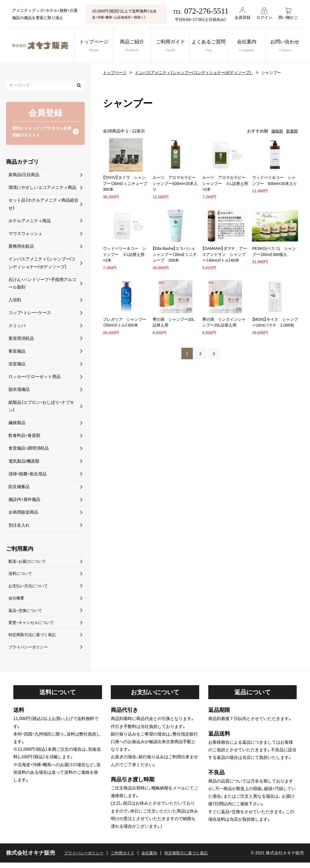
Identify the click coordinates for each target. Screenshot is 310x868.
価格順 (276, 131)
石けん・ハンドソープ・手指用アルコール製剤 (42, 284)
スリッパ (17, 327)
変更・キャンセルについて (33, 627)
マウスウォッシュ (25, 235)
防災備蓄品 (19, 488)
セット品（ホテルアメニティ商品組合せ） (43, 205)
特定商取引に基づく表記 (194, 858)
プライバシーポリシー (30, 652)
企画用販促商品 (23, 513)
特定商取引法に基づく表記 (34, 639)
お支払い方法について (30, 588)
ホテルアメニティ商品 (30, 222)
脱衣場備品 (19, 390)
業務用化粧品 (21, 247)
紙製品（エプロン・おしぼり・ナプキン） (41, 407)
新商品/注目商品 (24, 176)
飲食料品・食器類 (24, 437)
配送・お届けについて (29, 563)
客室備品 (17, 352)
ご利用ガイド (171, 46)
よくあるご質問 (211, 46)
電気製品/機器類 (24, 462)
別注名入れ (19, 526)
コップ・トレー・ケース (30, 314)
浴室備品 (17, 365)
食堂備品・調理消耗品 (29, 449)
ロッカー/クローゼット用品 (35, 378)
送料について (21, 575)
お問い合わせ (290, 46)
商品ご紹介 (131, 46)
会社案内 (250, 46)
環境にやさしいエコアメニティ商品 (42, 189)
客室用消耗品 (21, 339)
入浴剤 (15, 301)
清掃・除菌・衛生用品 (28, 475)
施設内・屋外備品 (24, 501)
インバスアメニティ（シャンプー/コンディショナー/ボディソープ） (200, 72)
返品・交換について (26, 614)
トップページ (91, 46)
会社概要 (17, 601)
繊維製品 (17, 424)
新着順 (292, 131)
